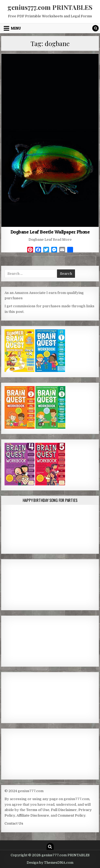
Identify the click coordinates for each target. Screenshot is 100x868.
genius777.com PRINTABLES (50, 7)
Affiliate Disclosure (33, 815)
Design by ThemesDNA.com (50, 863)
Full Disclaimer (64, 810)
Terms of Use (38, 810)
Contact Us (14, 823)
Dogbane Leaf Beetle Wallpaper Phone (50, 232)
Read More (62, 239)
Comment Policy (71, 815)
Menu (16, 28)
